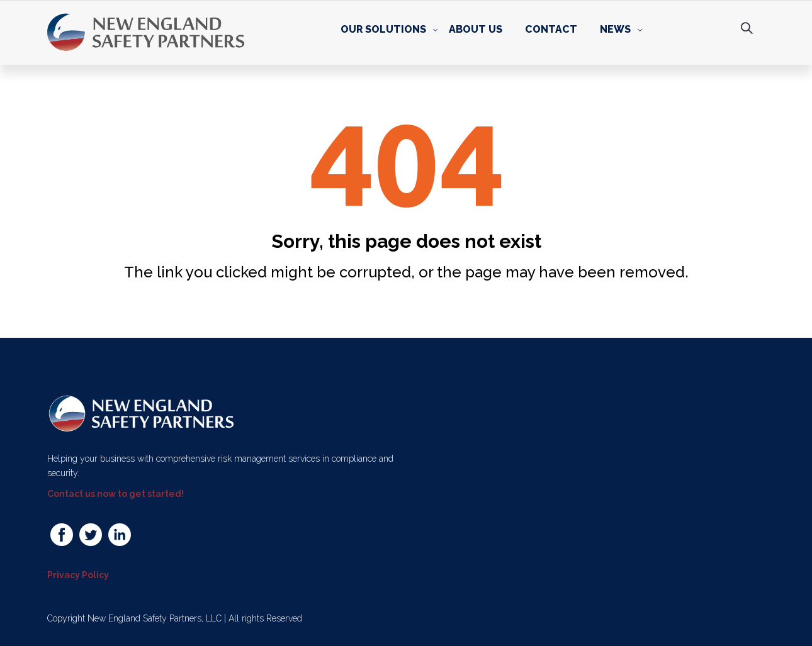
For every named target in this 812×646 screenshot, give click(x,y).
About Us (476, 29)
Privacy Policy (78, 574)
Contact (551, 29)
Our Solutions (383, 29)
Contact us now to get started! (116, 493)
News (615, 29)
